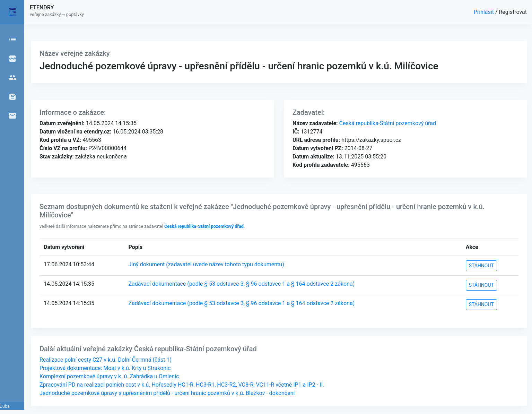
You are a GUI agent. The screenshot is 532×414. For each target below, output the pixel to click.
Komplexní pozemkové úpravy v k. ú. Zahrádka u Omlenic (109, 376)
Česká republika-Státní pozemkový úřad (387, 123)
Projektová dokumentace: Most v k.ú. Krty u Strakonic (105, 368)
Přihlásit (485, 12)
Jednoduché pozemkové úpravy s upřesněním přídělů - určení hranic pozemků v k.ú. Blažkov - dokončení (167, 393)
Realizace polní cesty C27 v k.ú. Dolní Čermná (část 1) (106, 360)
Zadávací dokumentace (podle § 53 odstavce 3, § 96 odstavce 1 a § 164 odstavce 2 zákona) (242, 284)
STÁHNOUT (481, 266)
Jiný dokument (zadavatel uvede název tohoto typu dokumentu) (206, 264)
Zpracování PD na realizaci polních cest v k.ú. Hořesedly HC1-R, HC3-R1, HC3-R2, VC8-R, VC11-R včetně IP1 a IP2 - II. (182, 385)
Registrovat (513, 12)
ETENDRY (42, 7)
